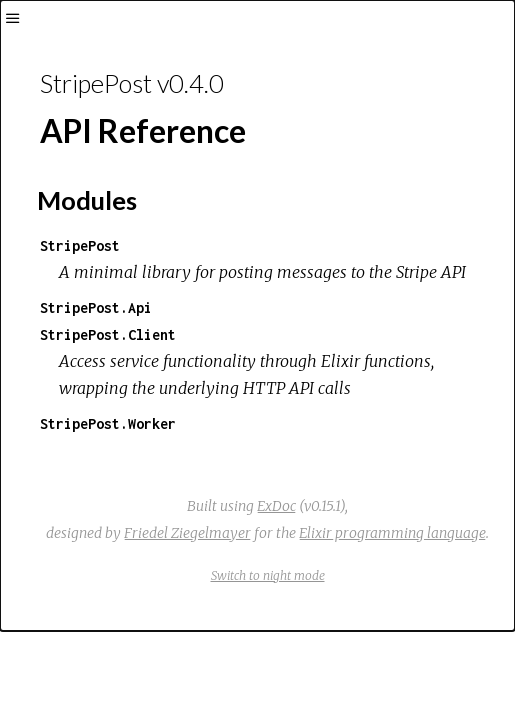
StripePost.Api (96, 307)
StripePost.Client (108, 334)
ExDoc (276, 506)
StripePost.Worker (108, 423)
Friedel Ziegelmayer (187, 533)
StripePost (80, 245)
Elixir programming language (392, 533)
